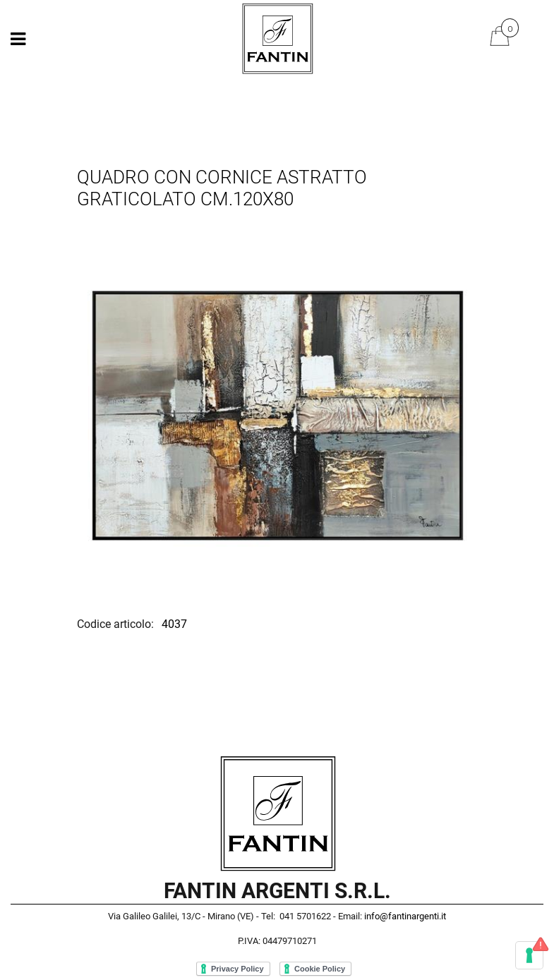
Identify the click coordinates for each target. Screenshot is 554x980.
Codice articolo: (117, 624)
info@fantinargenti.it (405, 916)
